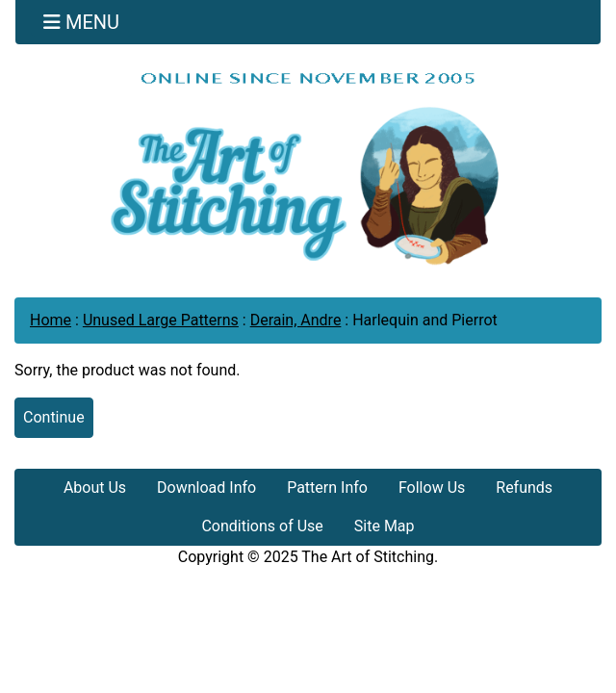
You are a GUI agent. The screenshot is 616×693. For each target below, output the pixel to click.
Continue (54, 417)
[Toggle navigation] (81, 22)
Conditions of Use (262, 526)
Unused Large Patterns (161, 320)
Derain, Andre (296, 320)
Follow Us (432, 488)
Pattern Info (327, 488)
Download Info (206, 488)
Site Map (385, 526)
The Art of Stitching (368, 557)
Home (51, 320)
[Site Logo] (308, 168)
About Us (95, 488)
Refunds (524, 488)
